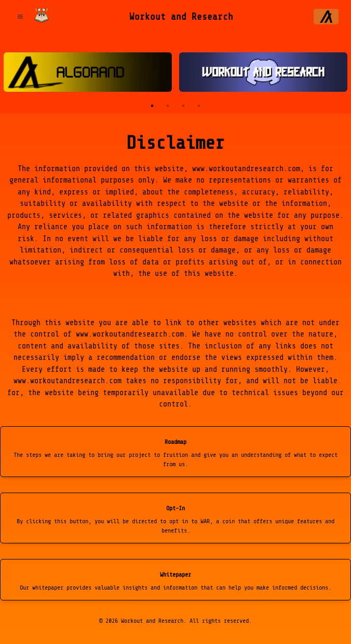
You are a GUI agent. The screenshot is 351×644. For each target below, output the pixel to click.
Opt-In (176, 508)
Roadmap (176, 442)
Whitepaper (176, 575)
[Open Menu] (20, 17)
